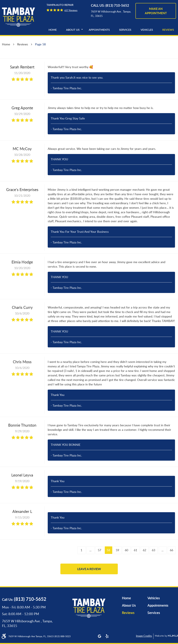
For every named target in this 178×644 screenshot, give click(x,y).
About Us (73, 30)
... (90, 550)
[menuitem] (53, 30)
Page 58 (40, 44)
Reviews (168, 30)
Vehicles (147, 30)
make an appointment (156, 11)
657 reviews (71, 10)
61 (135, 550)
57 (99, 550)
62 (144, 550)
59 (117, 550)
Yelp (107, 636)
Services (125, 30)
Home (53, 30)
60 (126, 550)
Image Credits (144, 636)
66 (171, 550)
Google (100, 636)
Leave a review (89, 569)
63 (153, 550)
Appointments (99, 30)
